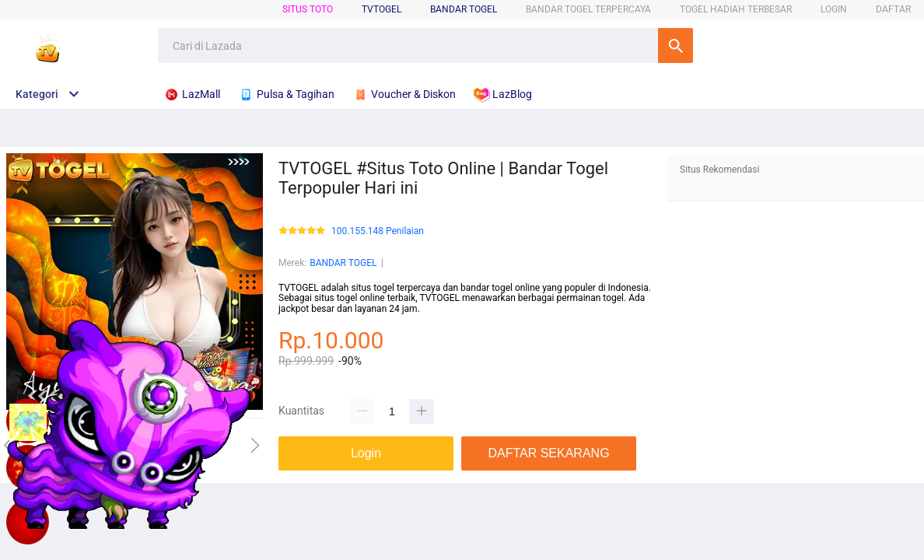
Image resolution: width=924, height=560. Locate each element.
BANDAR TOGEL (464, 9)
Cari (675, 45)
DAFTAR (893, 9)
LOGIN (834, 9)
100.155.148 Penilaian (378, 231)
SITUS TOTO (308, 9)
